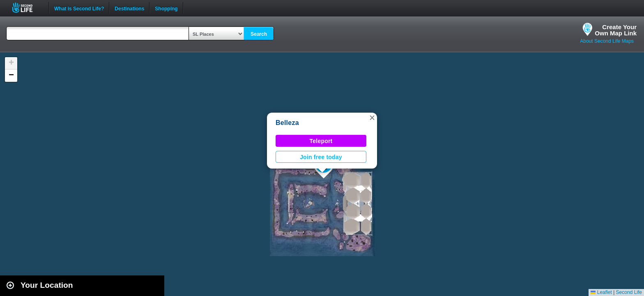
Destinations (129, 8)
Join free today (321, 157)
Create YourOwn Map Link (616, 30)
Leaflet (601, 292)
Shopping (166, 8)
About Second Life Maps (607, 41)
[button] (372, 118)
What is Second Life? (79, 8)
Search (259, 34)
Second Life (27, 8)
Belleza (287, 123)
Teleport (321, 141)
